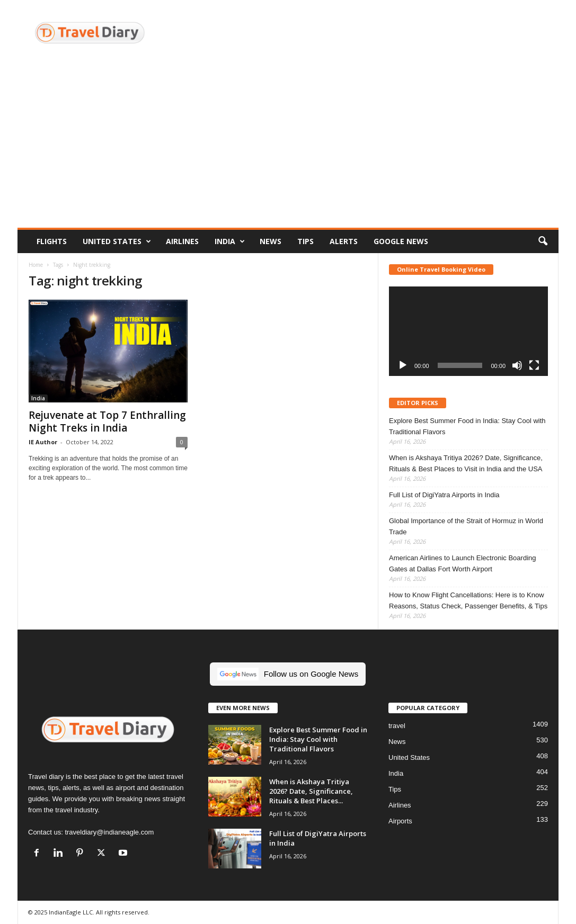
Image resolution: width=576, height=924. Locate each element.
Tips (305, 241)
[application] (468, 331)
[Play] (403, 365)
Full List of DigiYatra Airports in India (444, 495)
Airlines (182, 241)
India (230, 241)
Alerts (344, 241)
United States (117, 241)
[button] (543, 241)
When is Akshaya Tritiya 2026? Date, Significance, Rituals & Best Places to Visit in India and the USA (466, 463)
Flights (52, 241)
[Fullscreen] (534, 365)
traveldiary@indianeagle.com (109, 832)
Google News (401, 241)
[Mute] (517, 365)
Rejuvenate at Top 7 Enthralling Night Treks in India (107, 421)
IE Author (43, 442)
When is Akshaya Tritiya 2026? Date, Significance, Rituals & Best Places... (311, 791)
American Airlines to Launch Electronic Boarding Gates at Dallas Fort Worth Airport (462, 563)
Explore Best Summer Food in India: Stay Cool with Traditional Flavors (467, 426)
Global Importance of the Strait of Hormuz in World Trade (466, 526)
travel (397, 726)
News (271, 241)
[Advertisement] (288, 148)
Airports (400, 821)
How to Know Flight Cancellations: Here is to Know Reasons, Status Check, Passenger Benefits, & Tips (468, 600)
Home (36, 265)
